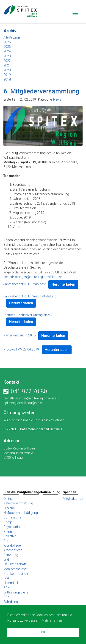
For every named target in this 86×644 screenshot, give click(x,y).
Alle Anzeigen (13, 37)
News (57, 99)
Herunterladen (63, 284)
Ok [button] (43, 632)
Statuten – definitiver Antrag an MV (28, 315)
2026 (7, 42)
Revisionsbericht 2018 (19, 335)
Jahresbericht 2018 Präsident (25, 284)
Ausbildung (51, 492)
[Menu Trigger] (75, 14)
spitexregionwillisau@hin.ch (24, 403)
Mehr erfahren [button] (52, 620)
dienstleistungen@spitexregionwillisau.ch (33, 277)
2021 (7, 65)
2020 (7, 70)
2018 (7, 79)
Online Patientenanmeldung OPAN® (18, 503)
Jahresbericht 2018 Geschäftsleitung (30, 296)
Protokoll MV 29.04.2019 (21, 349)
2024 (7, 51)
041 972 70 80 (29, 391)
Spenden (69, 492)
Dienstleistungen (11, 492)
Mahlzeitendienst (15, 569)
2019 (7, 75)
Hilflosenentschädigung (21, 513)
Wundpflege (12, 545)
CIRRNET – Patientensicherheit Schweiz (33, 429)
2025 (7, 47)
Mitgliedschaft (73, 499)
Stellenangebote (31, 492)
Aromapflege (13, 550)
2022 (7, 61)
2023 (7, 56)
